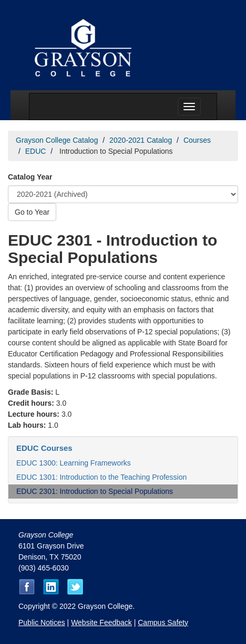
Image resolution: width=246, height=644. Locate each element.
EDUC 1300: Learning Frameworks (74, 463)
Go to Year (32, 212)
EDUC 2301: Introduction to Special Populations (95, 491)
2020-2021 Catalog (141, 140)
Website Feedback (101, 622)
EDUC (36, 151)
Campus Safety (163, 622)
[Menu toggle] (189, 107)
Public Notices (42, 622)
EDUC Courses (44, 448)
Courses (197, 140)
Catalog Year (30, 177)
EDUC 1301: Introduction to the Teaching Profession (101, 477)
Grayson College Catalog (57, 140)
